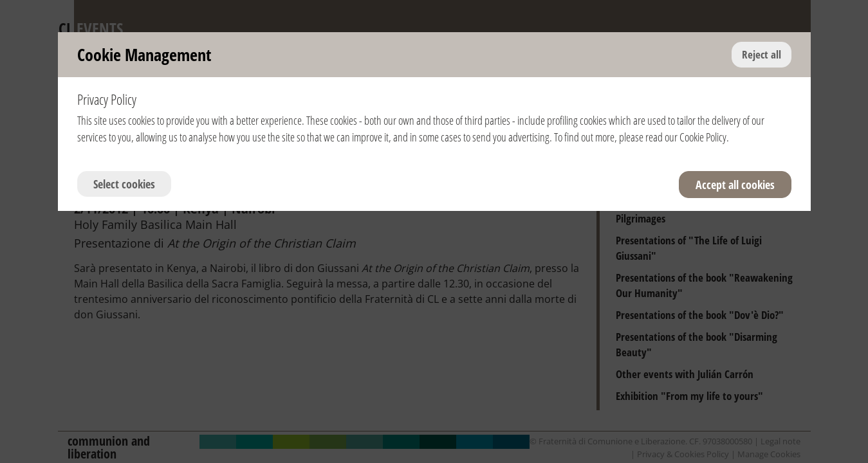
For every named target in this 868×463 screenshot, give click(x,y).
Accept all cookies (735, 185)
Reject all (762, 54)
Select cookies (124, 184)
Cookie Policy (703, 137)
